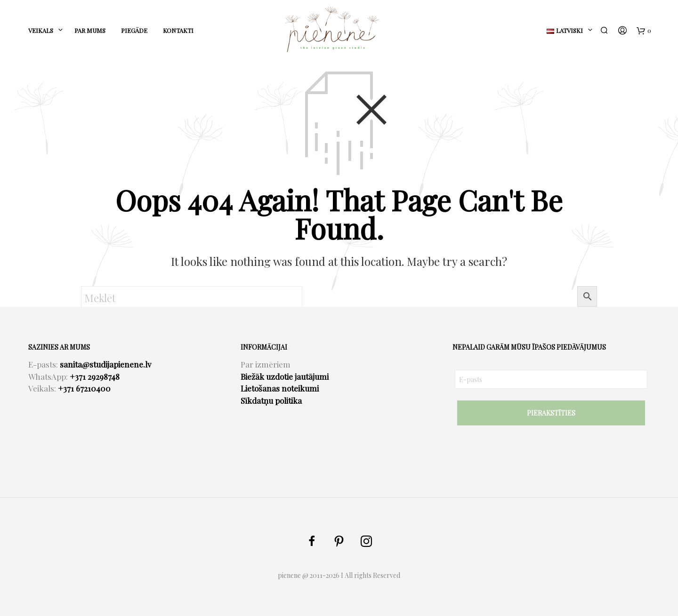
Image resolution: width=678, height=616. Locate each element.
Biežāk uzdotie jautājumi (285, 376)
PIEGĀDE (134, 30)
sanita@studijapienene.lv (105, 364)
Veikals (41, 30)
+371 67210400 (84, 388)
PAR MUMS (90, 30)
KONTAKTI (178, 30)
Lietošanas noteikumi (280, 388)
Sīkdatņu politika (271, 400)
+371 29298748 (95, 376)
